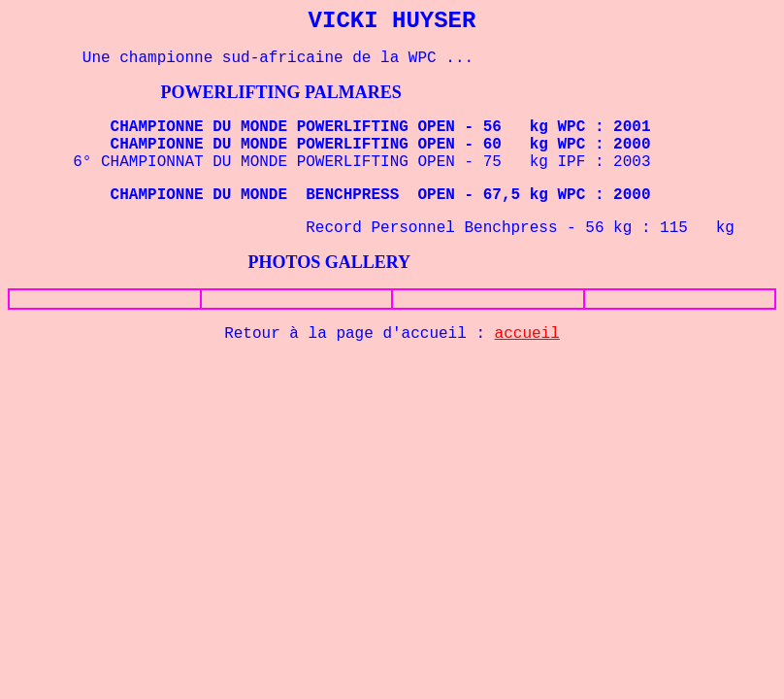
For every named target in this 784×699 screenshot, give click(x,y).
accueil (527, 334)
